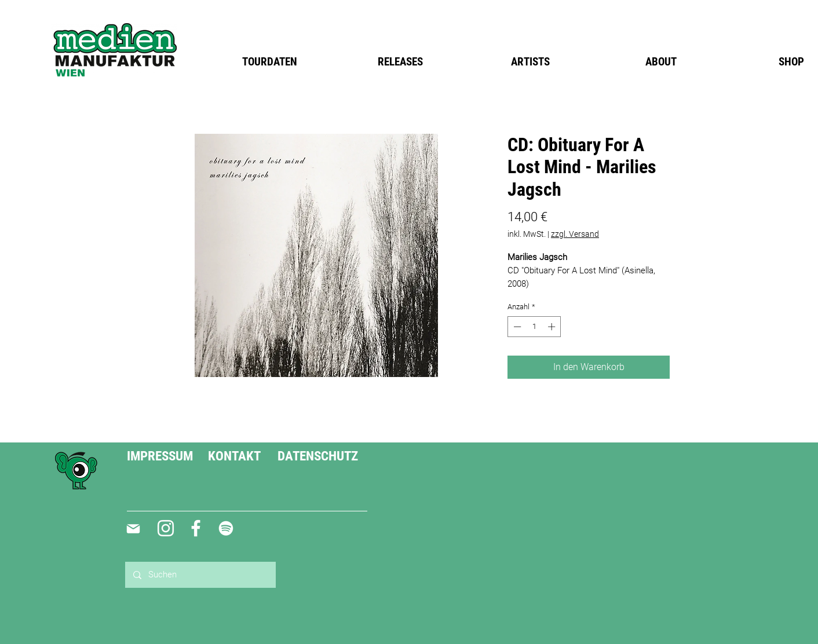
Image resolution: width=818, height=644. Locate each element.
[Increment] (553, 327)
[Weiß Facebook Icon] (196, 528)
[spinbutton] (534, 327)
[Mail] (133, 529)
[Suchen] (200, 575)
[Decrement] (516, 327)
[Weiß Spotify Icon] (226, 528)
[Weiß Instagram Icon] (166, 528)
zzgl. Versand (575, 234)
